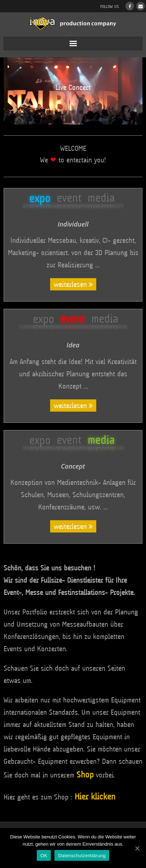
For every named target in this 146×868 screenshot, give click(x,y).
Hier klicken (95, 797)
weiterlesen (70, 284)
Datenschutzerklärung (82, 856)
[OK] (137, 848)
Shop (85, 775)
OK (44, 856)
